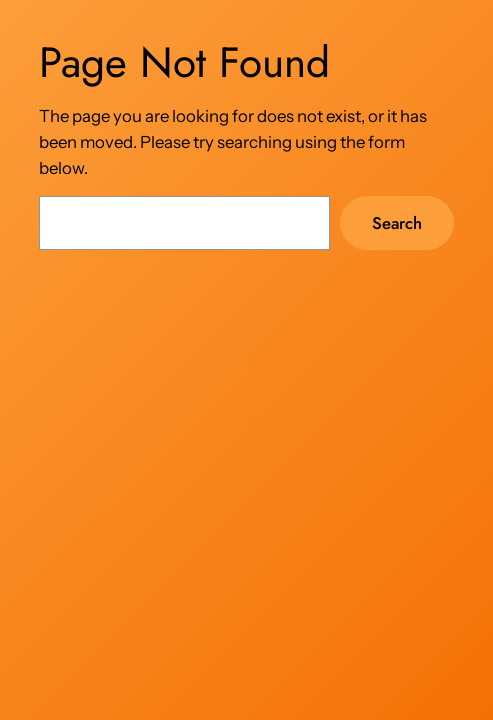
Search (397, 223)
